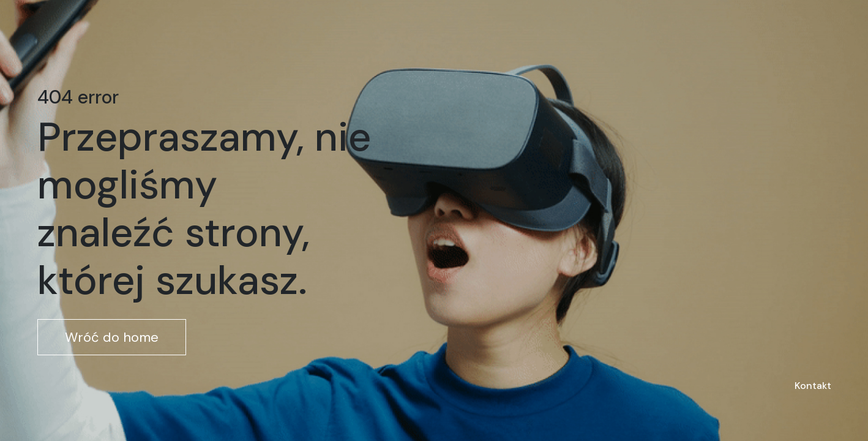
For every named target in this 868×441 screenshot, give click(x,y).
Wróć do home (112, 337)
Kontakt (813, 386)
